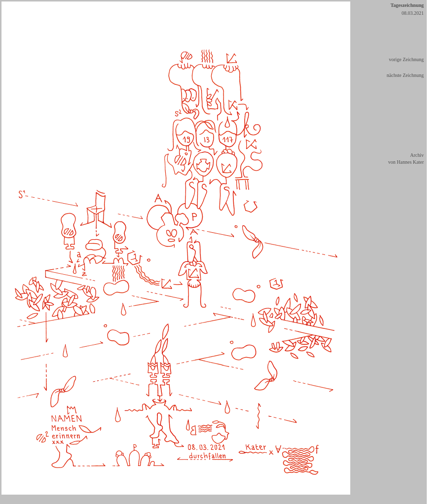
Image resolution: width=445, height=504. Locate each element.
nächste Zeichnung (405, 75)
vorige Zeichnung (406, 59)
